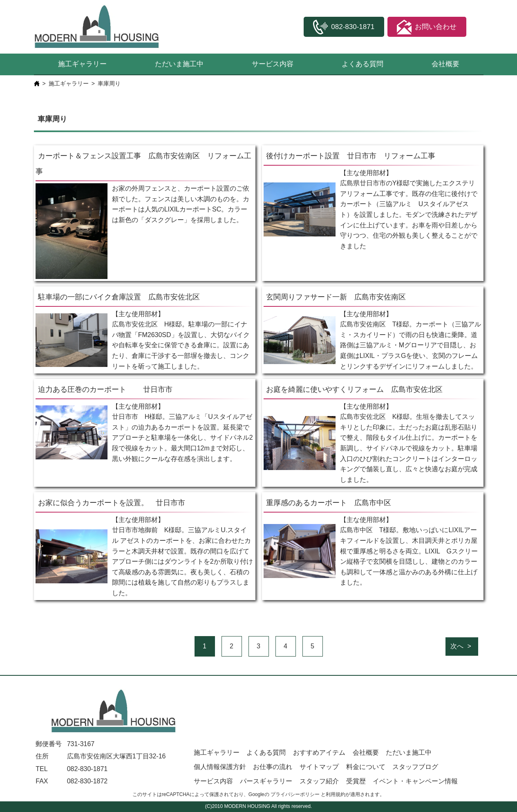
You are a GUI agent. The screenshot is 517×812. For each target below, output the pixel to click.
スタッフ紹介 (319, 781)
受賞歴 (356, 781)
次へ (457, 646)
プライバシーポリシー (295, 794)
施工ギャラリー (82, 64)
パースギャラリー (266, 781)
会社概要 (445, 64)
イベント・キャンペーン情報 (415, 781)
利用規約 (336, 794)
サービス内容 (273, 64)
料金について (366, 767)
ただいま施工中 (179, 64)
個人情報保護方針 (220, 767)
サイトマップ (319, 767)
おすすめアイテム (319, 752)
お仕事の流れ (273, 767)
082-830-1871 (87, 769)
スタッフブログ (415, 767)
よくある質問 (363, 64)
